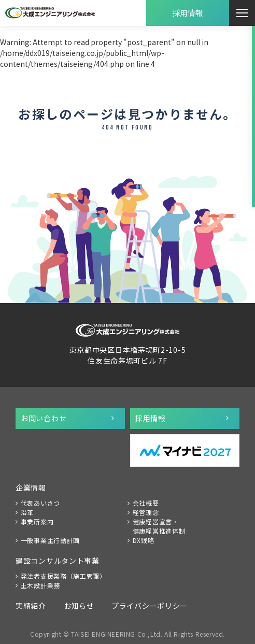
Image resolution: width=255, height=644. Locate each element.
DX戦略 (144, 540)
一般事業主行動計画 (50, 540)
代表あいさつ (40, 503)
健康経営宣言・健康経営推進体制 (159, 526)
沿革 (27, 512)
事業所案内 (37, 521)
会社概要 (146, 503)
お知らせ (79, 606)
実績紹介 (31, 606)
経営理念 (146, 512)
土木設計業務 (40, 585)
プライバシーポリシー (150, 606)
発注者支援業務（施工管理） (63, 576)
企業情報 (31, 488)
